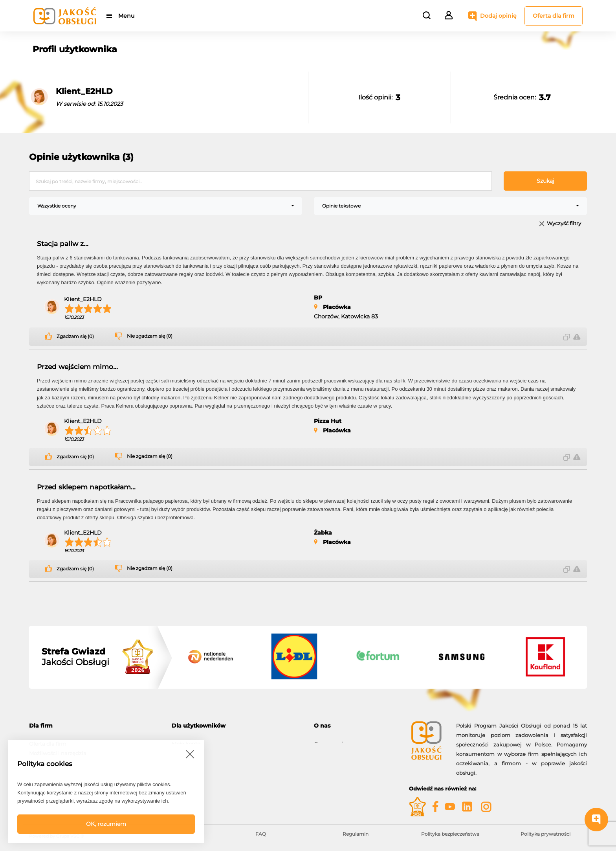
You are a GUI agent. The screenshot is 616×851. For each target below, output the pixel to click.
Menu (126, 16)
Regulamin (356, 834)
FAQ (261, 834)
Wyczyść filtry (564, 224)
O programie (330, 740)
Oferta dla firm (554, 16)
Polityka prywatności (545, 834)
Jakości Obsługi (75, 657)
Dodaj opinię (498, 16)
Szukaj (545, 181)
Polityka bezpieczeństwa (450, 834)
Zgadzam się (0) (75, 336)
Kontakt (324, 749)
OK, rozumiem (106, 824)
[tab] (94, 726)
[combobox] (166, 206)
